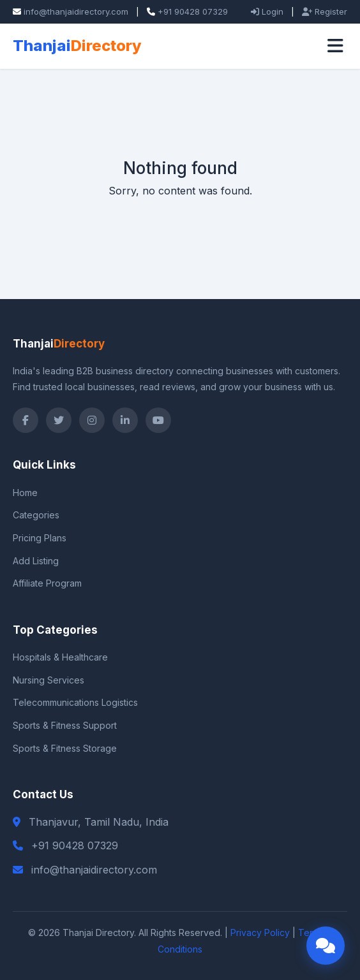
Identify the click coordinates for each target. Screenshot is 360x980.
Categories (36, 515)
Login (267, 11)
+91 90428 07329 (193, 11)
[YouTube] (158, 420)
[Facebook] (26, 420)
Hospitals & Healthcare (60, 657)
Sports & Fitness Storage (65, 748)
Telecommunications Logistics (75, 702)
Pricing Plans (40, 538)
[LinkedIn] (125, 420)
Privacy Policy (260, 932)
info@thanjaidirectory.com (76, 11)
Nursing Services (49, 680)
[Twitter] (59, 420)
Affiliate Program (47, 583)
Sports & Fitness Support (65, 725)
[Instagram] (92, 420)
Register (325, 11)
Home (25, 493)
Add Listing (36, 561)
